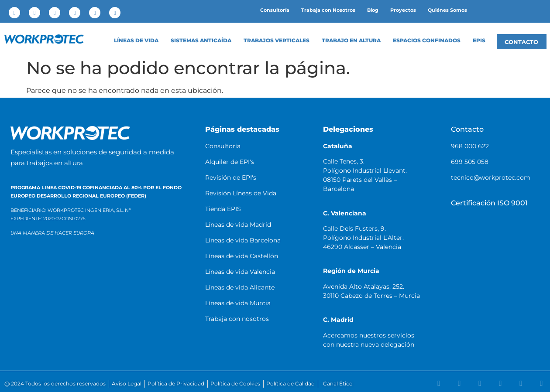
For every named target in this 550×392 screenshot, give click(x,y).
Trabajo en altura (351, 41)
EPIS (479, 41)
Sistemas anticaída (201, 41)
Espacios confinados (427, 41)
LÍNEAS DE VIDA (136, 41)
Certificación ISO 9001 (489, 203)
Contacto (467, 129)
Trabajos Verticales (277, 41)
